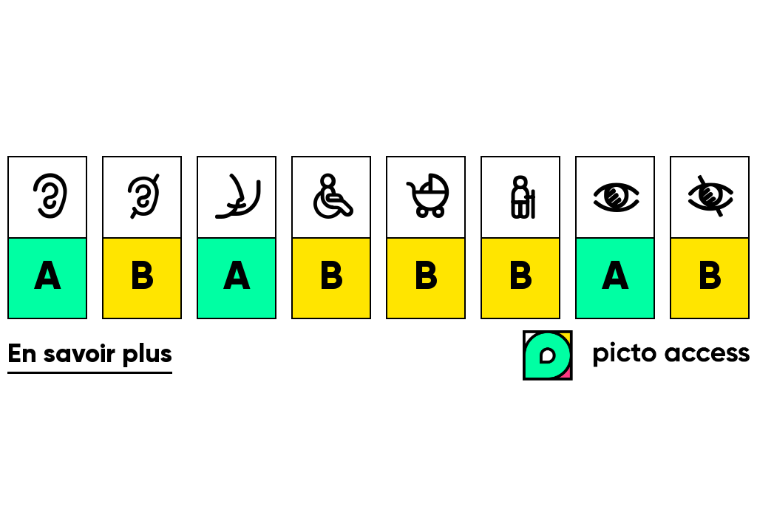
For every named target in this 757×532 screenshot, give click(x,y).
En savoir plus (90, 355)
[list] (378, 238)
